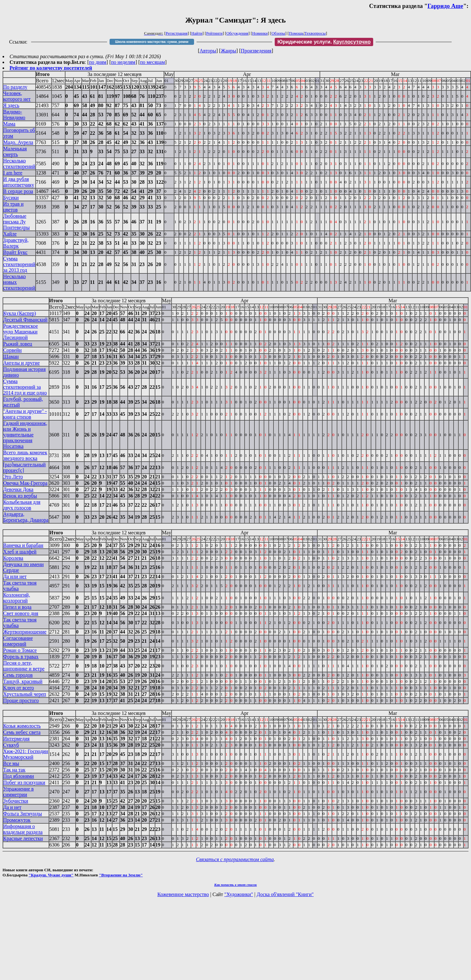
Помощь (296, 33)
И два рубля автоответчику (19, 182)
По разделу (15, 87)
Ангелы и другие (21, 363)
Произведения (256, 51)
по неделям (123, 62)
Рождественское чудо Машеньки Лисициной (20, 332)
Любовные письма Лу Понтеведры (16, 222)
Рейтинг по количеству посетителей (51, 68)
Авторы (208, 51)
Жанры (228, 51)
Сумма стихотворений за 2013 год (19, 264)
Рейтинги (214, 33)
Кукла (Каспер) (20, 313)
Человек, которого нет (17, 96)
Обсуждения (237, 33)
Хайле (10, 234)
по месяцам (152, 62)
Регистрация (177, 33)
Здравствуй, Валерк (16, 243)
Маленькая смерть (15, 151)
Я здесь (11, 105)
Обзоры (278, 33)
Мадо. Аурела (18, 142)
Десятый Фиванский (25, 320)
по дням (98, 62)
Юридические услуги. (324, 42)
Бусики (11, 198)
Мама (9, 124)
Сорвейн (12, 350)
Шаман (11, 356)
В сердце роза (18, 191)
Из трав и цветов (13, 207)
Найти (197, 33)
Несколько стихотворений (19, 164)
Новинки (260, 33)
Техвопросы (315, 33)
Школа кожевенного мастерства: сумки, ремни (152, 42)
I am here (13, 173)
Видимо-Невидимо (14, 115)
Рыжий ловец (18, 344)
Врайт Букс (15, 252)
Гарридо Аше (445, 6)
